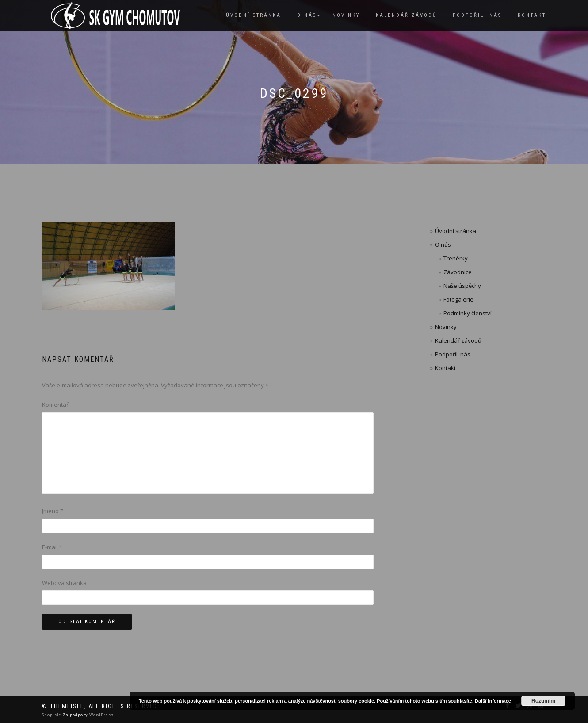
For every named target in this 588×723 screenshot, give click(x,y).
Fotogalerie (458, 299)
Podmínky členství (468, 313)
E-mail (52, 547)
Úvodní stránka (254, 15)
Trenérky (456, 258)
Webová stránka (64, 583)
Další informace (493, 701)
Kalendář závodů (406, 15)
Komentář (55, 405)
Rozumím (543, 701)
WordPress (101, 715)
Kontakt (532, 15)
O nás (307, 15)
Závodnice (458, 272)
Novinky (346, 15)
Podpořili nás (477, 15)
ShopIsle (52, 715)
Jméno (53, 511)
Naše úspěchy (462, 286)
